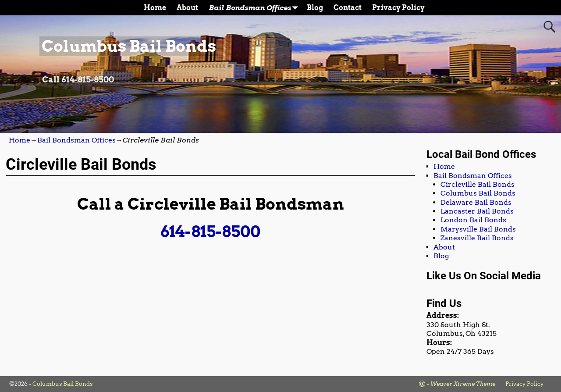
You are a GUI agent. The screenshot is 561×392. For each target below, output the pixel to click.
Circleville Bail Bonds (478, 184)
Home (155, 8)
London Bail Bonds (473, 220)
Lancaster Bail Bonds (477, 211)
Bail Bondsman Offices (255, 8)
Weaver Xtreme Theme (463, 384)
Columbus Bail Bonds (129, 46)
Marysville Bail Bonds (478, 229)
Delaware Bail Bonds (476, 202)
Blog (315, 8)
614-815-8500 (210, 232)
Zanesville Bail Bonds (477, 238)
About (187, 8)
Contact (348, 8)
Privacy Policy (398, 8)
